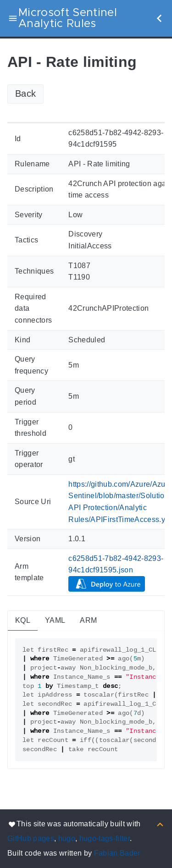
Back (25, 93)
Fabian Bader (117, 853)
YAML (55, 620)
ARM (88, 620)
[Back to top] (160, 824)
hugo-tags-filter (105, 838)
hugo (67, 838)
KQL (23, 620)
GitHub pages (31, 838)
